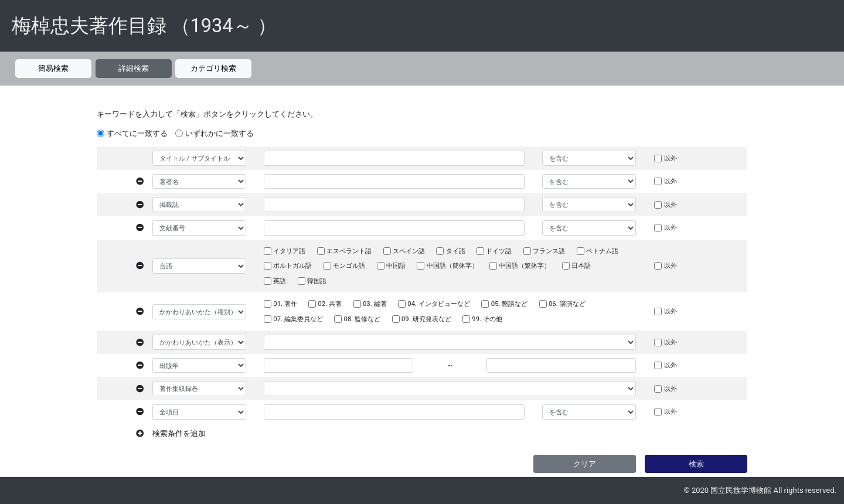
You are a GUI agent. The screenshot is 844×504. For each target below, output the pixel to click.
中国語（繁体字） (525, 265)
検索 (696, 464)
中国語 (396, 265)
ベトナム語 (602, 251)
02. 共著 (330, 304)
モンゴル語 (349, 265)
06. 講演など (567, 304)
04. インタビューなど (439, 304)
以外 (671, 158)
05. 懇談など (510, 304)
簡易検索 (53, 68)
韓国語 (317, 281)
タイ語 (456, 251)
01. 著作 (285, 304)
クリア (585, 464)
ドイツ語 (499, 251)
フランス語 (549, 251)
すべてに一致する (137, 133)
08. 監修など (363, 319)
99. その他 (487, 319)
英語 (280, 281)
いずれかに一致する (219, 133)
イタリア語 (289, 251)
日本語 (581, 265)
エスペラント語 (349, 251)
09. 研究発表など (426, 319)
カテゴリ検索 (213, 68)
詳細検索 (134, 68)
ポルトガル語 (292, 265)
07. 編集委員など (298, 319)
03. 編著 (375, 304)
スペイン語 (409, 251)
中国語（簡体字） (452, 265)
